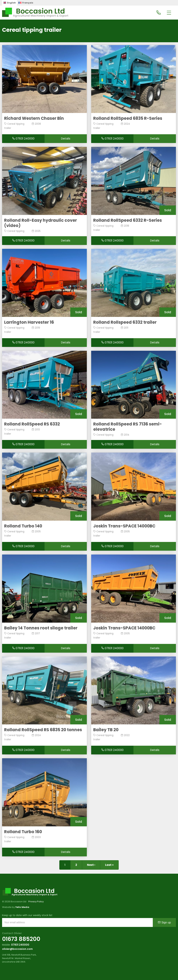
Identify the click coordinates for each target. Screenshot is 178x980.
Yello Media (22, 907)
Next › (91, 865)
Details (66, 139)
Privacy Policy (36, 902)
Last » (109, 865)
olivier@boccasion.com (17, 949)
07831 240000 (23, 139)
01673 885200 (21, 939)
